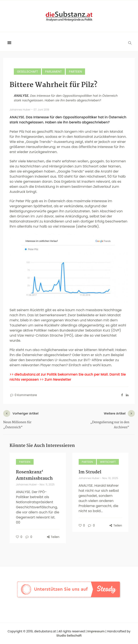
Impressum (96, 631)
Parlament (53, 72)
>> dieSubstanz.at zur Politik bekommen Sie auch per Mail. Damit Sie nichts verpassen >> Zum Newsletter (68, 377)
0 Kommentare (23, 395)
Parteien (75, 72)
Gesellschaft (27, 72)
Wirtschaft (108, 462)
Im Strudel (90, 472)
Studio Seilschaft (69, 636)
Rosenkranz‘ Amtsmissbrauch (34, 475)
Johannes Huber (20, 110)
